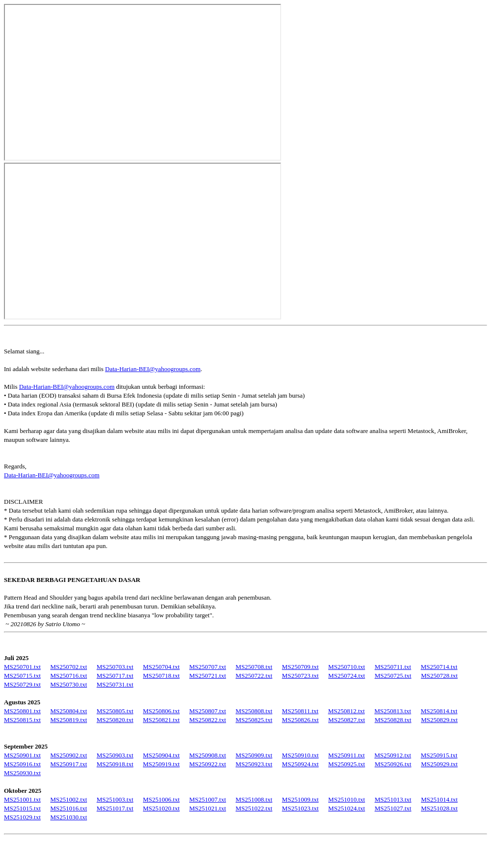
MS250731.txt (115, 684)
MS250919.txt (161, 764)
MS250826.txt (301, 720)
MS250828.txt (393, 720)
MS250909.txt (254, 755)
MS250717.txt (115, 676)
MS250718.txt (161, 676)
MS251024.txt (347, 808)
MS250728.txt (439, 676)
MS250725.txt (393, 676)
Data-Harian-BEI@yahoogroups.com (153, 369)
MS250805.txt (115, 711)
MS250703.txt (115, 667)
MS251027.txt (393, 808)
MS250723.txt (301, 676)
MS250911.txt (347, 755)
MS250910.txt (301, 755)
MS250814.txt (439, 711)
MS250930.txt (22, 773)
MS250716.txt (69, 676)
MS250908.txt (208, 755)
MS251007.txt (208, 799)
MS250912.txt (393, 755)
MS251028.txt (439, 808)
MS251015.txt (22, 808)
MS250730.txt (69, 684)
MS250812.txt (346, 711)
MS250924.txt (301, 764)
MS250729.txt (22, 684)
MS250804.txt (69, 711)
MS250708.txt (254, 667)
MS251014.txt (439, 799)
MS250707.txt (208, 667)
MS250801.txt (22, 711)
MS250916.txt (22, 764)
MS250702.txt (69, 667)
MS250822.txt (208, 720)
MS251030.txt (69, 817)
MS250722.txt (254, 676)
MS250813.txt (393, 711)
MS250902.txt (69, 755)
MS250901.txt (22, 755)
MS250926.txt (393, 764)
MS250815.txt (22, 720)
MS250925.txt (347, 764)
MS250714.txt (439, 667)
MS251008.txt (254, 799)
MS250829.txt (439, 720)
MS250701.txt (22, 667)
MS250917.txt (69, 764)
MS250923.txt (254, 764)
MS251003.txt (115, 799)
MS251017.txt (115, 808)
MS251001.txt (22, 799)
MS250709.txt (301, 667)
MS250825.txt (254, 720)
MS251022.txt (254, 808)
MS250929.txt (439, 764)
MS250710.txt (347, 667)
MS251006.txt (161, 799)
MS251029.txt (22, 817)
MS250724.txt (347, 676)
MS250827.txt (347, 720)
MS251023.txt (301, 808)
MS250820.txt (115, 720)
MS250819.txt (69, 720)
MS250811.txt (300, 711)
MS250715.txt (22, 676)
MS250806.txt (161, 711)
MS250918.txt (115, 764)
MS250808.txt (254, 711)
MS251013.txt (393, 799)
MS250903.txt (115, 755)
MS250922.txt (208, 764)
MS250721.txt (208, 676)
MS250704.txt (161, 667)
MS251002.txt (69, 799)
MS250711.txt (393, 667)
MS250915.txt (439, 755)
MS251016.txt (69, 808)
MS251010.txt (347, 799)
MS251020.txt (161, 808)
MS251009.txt (301, 799)
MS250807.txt (208, 711)
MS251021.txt (208, 808)
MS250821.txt (161, 720)
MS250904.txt (161, 755)
